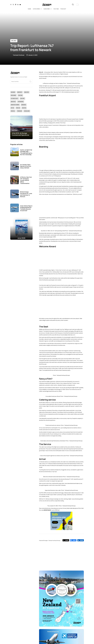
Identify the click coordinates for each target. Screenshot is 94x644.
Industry (13, 102)
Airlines (14, 41)
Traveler (19, 111)
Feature (20, 95)
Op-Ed (13, 108)
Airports (20, 92)
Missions (24, 105)
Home (29, 9)
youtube (56, 9)
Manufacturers (15, 105)
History (22, 98)
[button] (77, 5)
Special (13, 111)
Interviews (21, 102)
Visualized (27, 111)
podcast (63, 9)
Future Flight (15, 98)
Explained (14, 95)
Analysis (27, 92)
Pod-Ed (18, 108)
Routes (24, 108)
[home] (47, 5)
